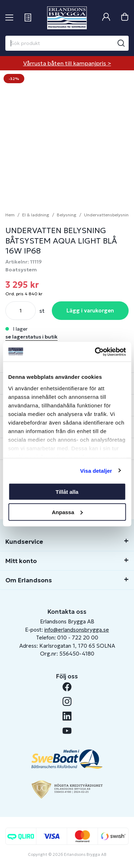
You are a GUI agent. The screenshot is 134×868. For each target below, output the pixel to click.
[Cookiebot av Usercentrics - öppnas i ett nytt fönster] (95, 352)
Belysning (67, 215)
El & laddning (36, 215)
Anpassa (67, 512)
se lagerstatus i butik (31, 337)
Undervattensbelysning (108, 215)
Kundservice (24, 542)
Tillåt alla (67, 492)
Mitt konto (21, 561)
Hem (10, 215)
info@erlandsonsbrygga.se (77, 630)
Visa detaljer (96, 470)
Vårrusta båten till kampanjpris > (67, 63)
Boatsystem (21, 270)
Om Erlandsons (29, 580)
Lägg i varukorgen (90, 310)
